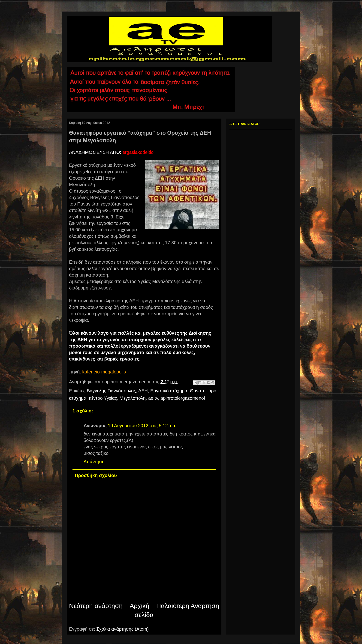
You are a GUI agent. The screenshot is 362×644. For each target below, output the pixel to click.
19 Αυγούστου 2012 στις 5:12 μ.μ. (142, 426)
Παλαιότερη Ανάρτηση (188, 606)
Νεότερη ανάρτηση (96, 606)
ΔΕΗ (143, 391)
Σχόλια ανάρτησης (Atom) (122, 629)
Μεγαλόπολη (133, 398)
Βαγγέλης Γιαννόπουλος (111, 391)
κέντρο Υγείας (103, 398)
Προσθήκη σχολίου (96, 475)
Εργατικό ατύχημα (169, 391)
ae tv (153, 398)
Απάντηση (94, 462)
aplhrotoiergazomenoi (183, 398)
